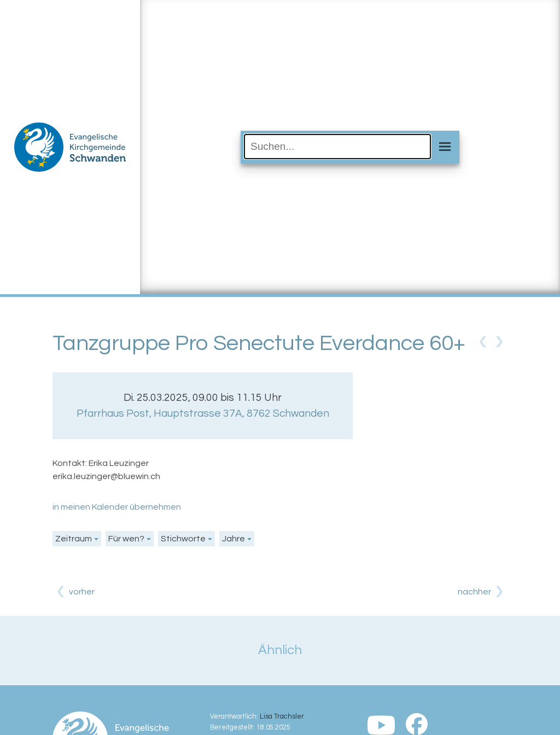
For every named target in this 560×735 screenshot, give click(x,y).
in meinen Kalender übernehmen (117, 507)
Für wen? (126, 539)
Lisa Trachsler (282, 717)
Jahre (234, 539)
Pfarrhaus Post (203, 413)
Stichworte (183, 539)
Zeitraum (74, 539)
